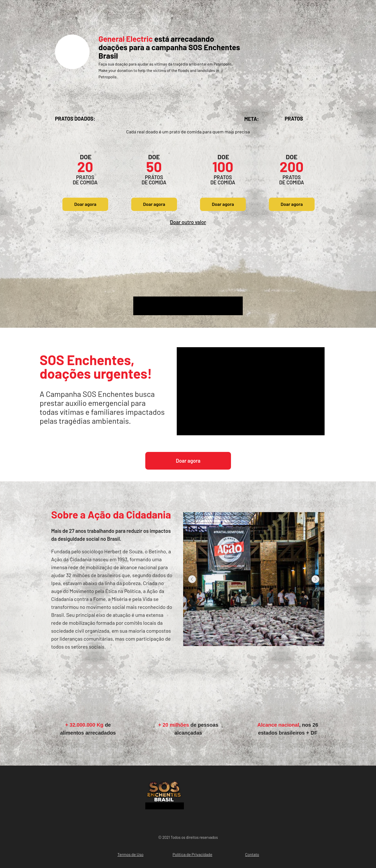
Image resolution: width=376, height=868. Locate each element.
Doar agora (85, 204)
